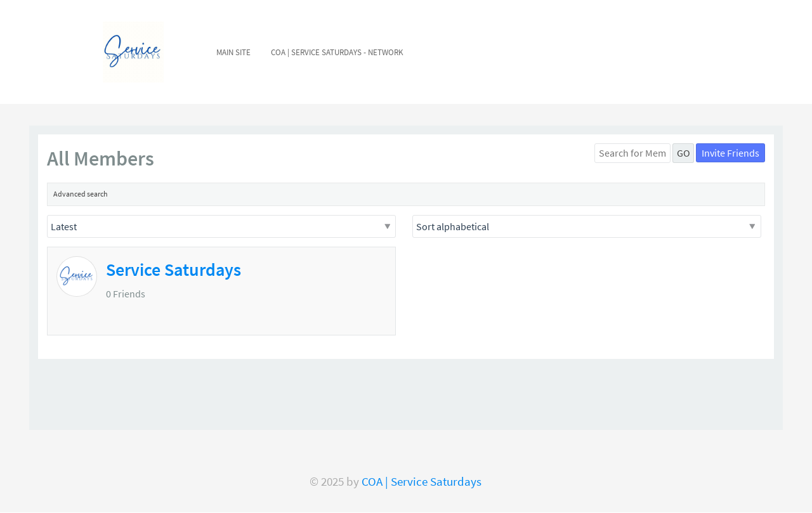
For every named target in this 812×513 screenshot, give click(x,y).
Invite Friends (730, 153)
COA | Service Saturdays (422, 482)
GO (684, 153)
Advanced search (81, 194)
